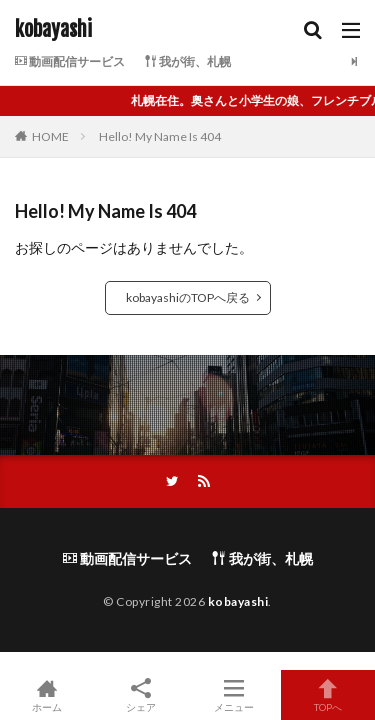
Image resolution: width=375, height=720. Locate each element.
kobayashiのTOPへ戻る (188, 297)
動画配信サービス (70, 61)
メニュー (235, 695)
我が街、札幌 (188, 61)
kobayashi (53, 30)
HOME (50, 136)
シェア (141, 695)
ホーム (47, 695)
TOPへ (328, 695)
